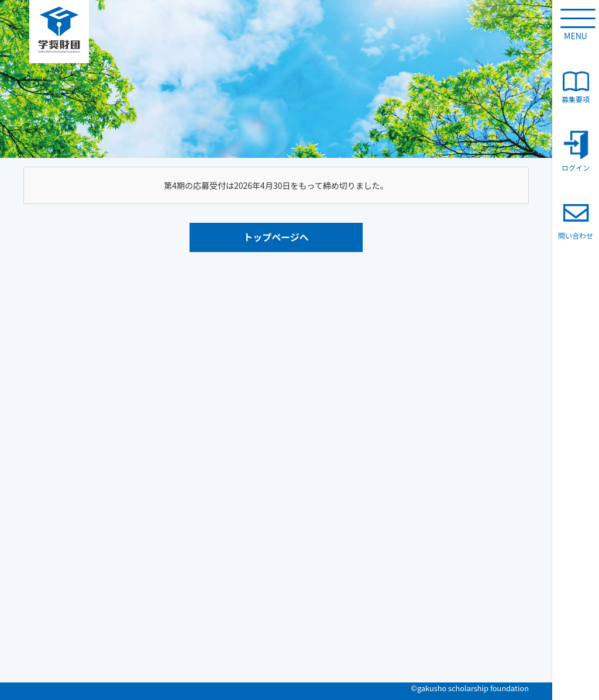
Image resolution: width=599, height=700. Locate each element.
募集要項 (576, 88)
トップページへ (276, 237)
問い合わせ (576, 220)
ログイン (576, 151)
